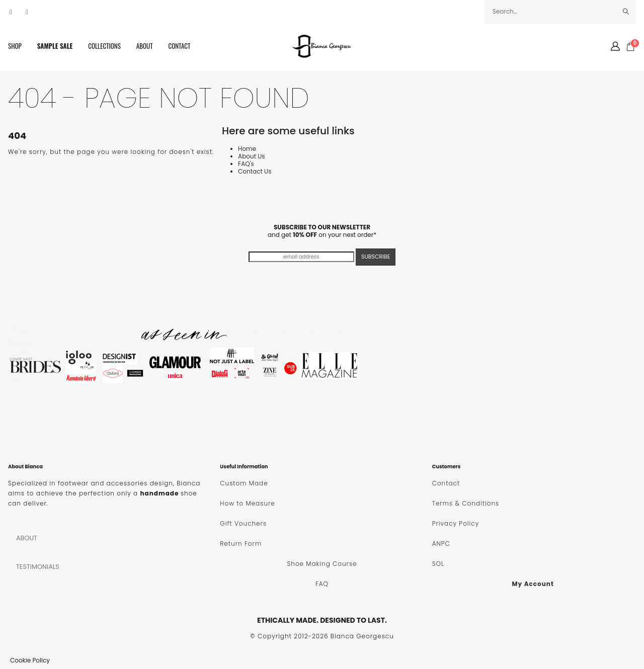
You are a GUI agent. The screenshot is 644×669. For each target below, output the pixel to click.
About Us (252, 156)
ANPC (441, 543)
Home (247, 149)
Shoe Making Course (322, 564)
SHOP (15, 46)
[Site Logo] (322, 46)
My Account (533, 584)
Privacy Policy (456, 523)
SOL (438, 564)
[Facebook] (11, 12)
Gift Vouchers (243, 523)
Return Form (241, 543)
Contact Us (255, 171)
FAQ (322, 584)
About (145, 46)
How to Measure (247, 503)
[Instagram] (27, 12)
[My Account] (615, 46)
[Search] (626, 12)
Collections (104, 46)
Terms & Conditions (466, 503)
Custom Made (244, 483)
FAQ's (246, 164)
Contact (180, 46)
